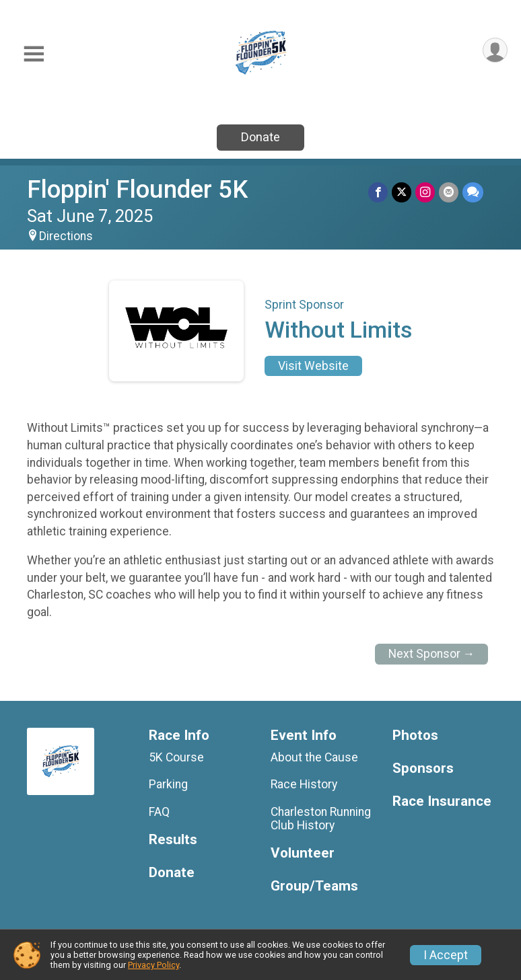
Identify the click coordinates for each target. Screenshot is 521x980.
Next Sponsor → (432, 654)
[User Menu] (495, 50)
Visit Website (313, 366)
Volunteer (303, 853)
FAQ (159, 812)
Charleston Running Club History (321, 819)
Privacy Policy (153, 965)
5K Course (176, 757)
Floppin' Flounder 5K (137, 189)
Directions (66, 236)
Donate (260, 137)
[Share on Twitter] (402, 192)
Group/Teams (314, 886)
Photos (415, 736)
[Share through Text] (473, 192)
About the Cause (314, 757)
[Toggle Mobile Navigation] (34, 54)
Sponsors (423, 768)
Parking (168, 784)
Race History (304, 784)
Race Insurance (442, 801)
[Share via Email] (449, 192)
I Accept (446, 955)
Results (173, 840)
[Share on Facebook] (378, 192)
